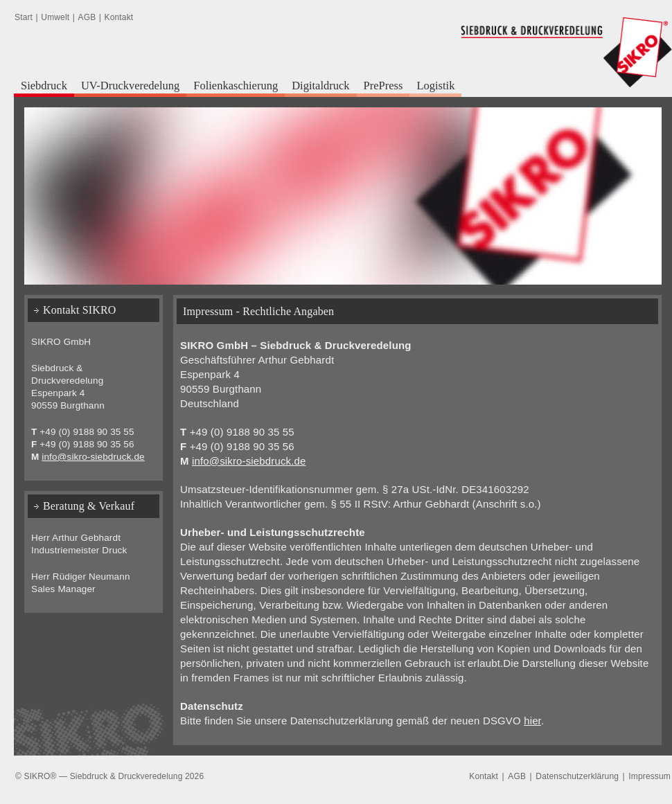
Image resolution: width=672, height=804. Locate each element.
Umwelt (55, 17)
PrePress (383, 86)
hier (532, 721)
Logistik (435, 86)
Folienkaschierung (236, 86)
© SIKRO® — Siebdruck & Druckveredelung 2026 (109, 776)
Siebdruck (44, 86)
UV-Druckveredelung (130, 86)
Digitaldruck (320, 86)
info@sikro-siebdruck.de (249, 461)
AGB (87, 17)
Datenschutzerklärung (577, 776)
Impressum (649, 776)
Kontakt (119, 17)
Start (24, 17)
